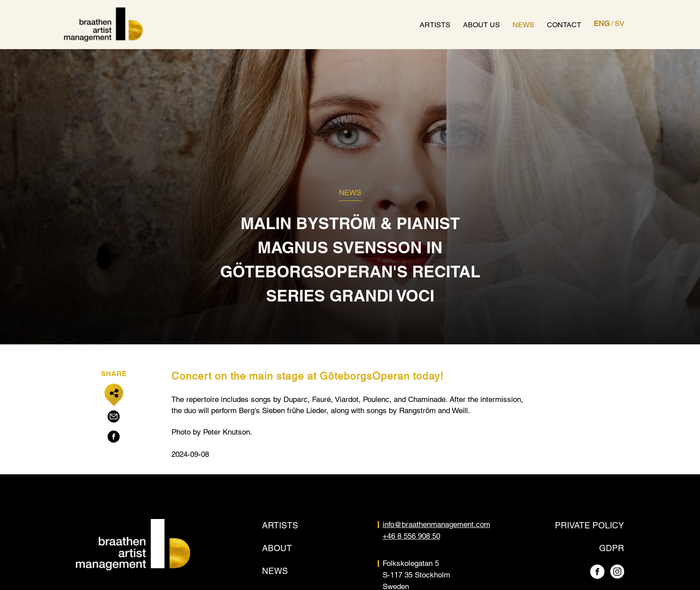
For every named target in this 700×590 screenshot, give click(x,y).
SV (620, 23)
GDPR (612, 548)
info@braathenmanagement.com (436, 524)
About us (481, 25)
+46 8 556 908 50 (411, 536)
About (277, 548)
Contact (564, 25)
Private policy (590, 525)
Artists (435, 25)
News (523, 25)
